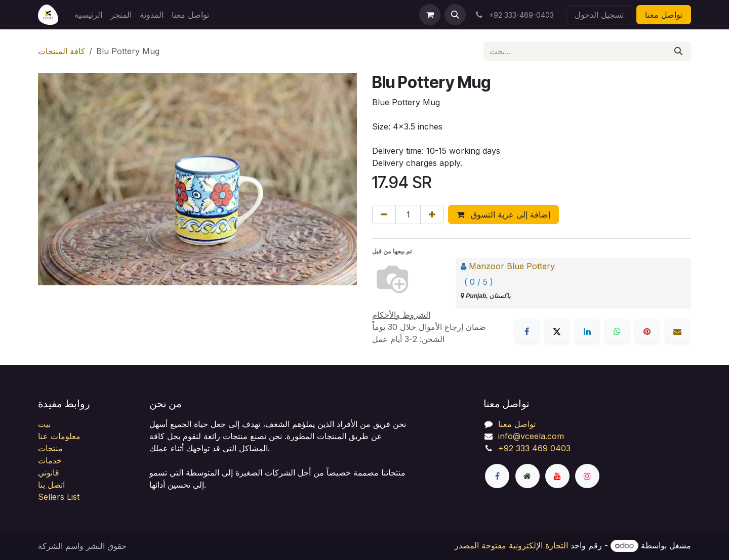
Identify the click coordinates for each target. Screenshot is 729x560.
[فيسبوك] (527, 331)
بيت (44, 424)
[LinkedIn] (587, 331)
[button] (455, 15)
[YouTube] (557, 476)
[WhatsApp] (617, 331)
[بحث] (678, 51)
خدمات (50, 460)
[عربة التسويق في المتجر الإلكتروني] (430, 15)
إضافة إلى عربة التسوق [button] (503, 214)
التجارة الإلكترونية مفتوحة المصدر (511, 545)
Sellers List (59, 497)
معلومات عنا (59, 436)
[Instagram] (587, 476)
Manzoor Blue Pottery (512, 266)
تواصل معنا (664, 15)
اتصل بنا (51, 485)
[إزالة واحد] (384, 214)
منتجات (50, 448)
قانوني (49, 472)
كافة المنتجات (62, 51)
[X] (557, 331)
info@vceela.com (531, 436)
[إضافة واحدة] (432, 214)
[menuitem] (88, 15)
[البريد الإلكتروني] (677, 331)
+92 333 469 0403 (534, 448)
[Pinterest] (647, 331)
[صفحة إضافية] (528, 476)
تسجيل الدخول (599, 15)
